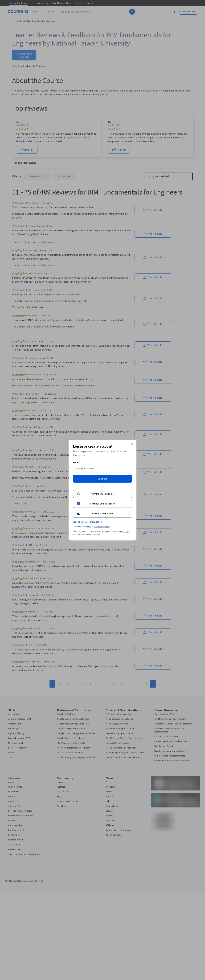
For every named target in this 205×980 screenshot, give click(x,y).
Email (77, 462)
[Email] (102, 468)
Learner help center (102, 527)
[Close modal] (132, 444)
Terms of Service (88, 534)
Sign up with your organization (87, 522)
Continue (102, 479)
